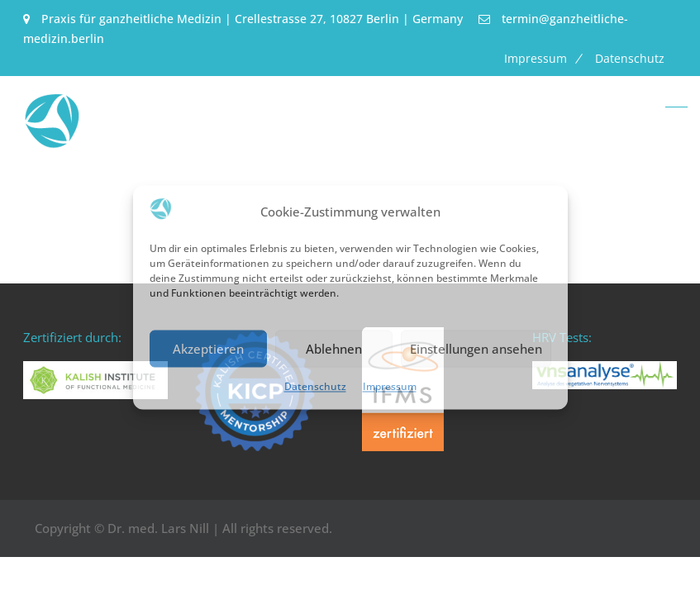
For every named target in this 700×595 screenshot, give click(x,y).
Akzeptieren (208, 349)
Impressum (390, 387)
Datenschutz (315, 387)
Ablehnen (334, 349)
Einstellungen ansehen (476, 349)
